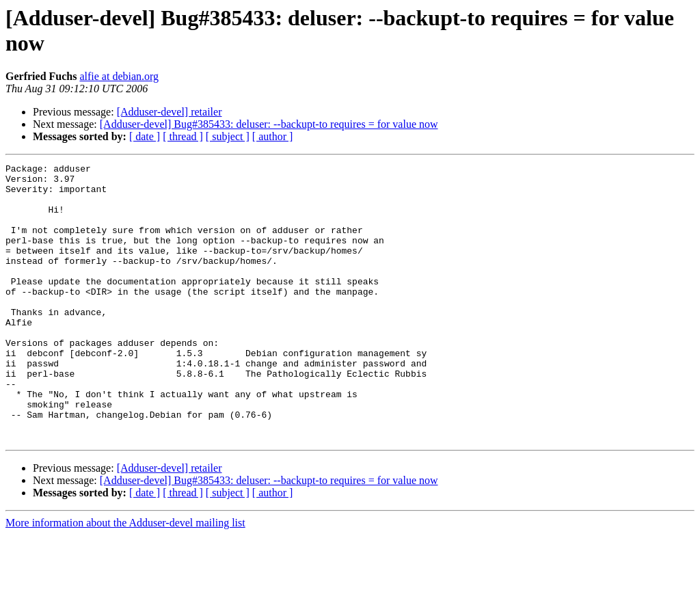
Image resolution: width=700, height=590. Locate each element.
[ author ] (273, 136)
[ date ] (145, 136)
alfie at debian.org (119, 76)
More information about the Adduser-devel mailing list (125, 578)
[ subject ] (228, 136)
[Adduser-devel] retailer (170, 112)
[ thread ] (183, 136)
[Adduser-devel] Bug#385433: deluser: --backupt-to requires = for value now (269, 124)
